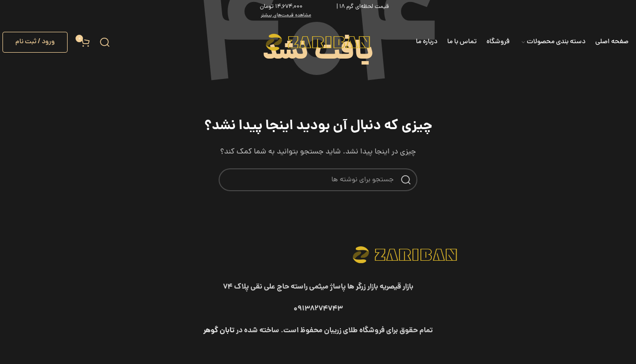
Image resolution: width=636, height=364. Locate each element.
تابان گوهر (219, 331)
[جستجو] (105, 42)
